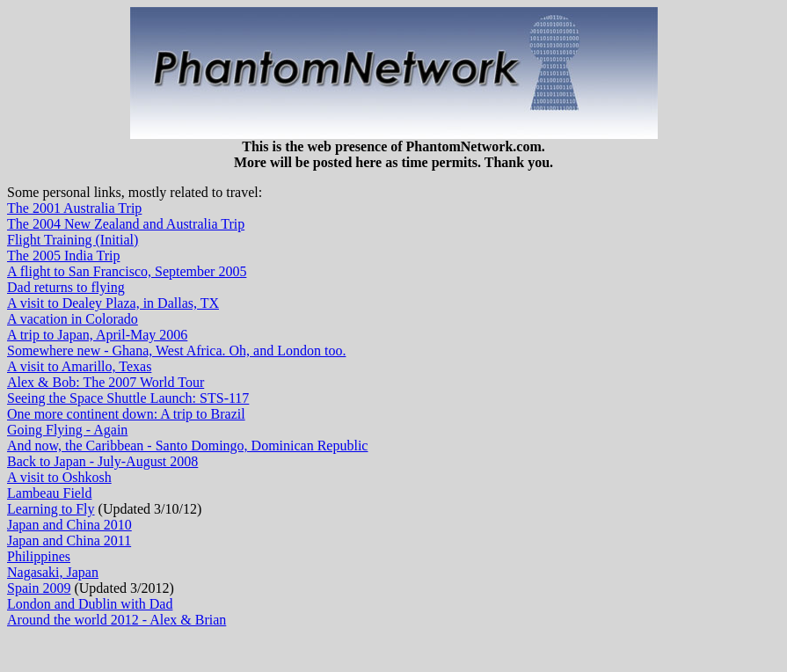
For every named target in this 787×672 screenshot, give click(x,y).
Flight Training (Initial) (73, 240)
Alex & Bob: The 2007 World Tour (106, 382)
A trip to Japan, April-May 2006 (97, 335)
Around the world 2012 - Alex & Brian (117, 620)
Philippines (39, 556)
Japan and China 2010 (69, 525)
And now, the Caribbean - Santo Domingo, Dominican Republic (187, 446)
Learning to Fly (51, 509)
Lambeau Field (49, 493)
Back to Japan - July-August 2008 (102, 461)
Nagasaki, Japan (53, 572)
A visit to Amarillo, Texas (79, 366)
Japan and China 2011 (69, 541)
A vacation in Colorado (73, 319)
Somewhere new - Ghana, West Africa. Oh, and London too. (176, 351)
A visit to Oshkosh (59, 477)
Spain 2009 (39, 588)
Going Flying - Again (67, 430)
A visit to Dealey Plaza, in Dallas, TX (113, 303)
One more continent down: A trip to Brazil (126, 414)
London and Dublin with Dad (90, 604)
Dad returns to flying (66, 287)
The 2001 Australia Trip (74, 208)
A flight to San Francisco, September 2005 (127, 271)
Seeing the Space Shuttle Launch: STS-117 (128, 398)
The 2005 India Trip (63, 256)
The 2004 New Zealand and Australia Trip (126, 224)
